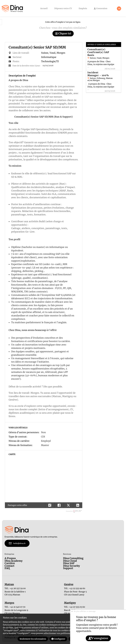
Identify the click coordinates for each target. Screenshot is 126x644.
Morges (9, 603)
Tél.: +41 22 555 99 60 (75, 588)
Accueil (44, 8)
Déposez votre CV (63, 8)
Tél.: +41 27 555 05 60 (75, 607)
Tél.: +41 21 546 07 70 (15, 607)
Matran (9, 585)
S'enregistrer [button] (98, 638)
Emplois (83, 8)
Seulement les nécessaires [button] (33, 639)
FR (119, 9)
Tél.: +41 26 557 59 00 (15, 588)
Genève (69, 585)
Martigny (70, 603)
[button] (78, 505)
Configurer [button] (58, 639)
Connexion (101, 8)
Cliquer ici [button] (63, 33)
